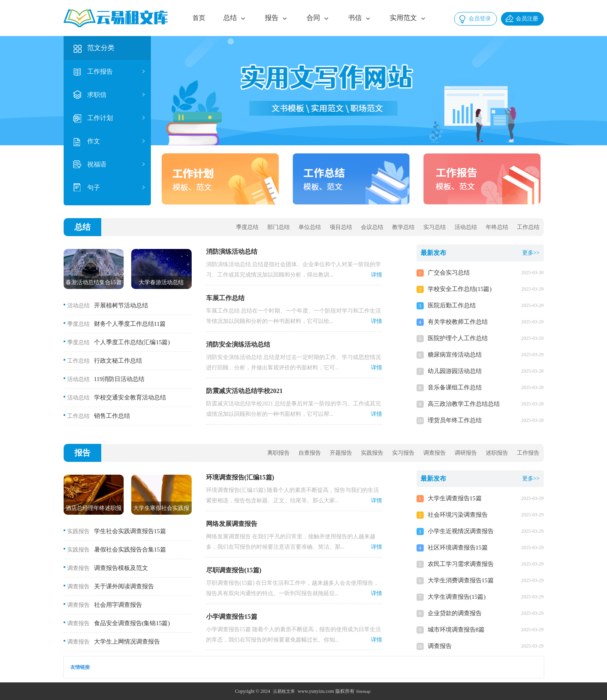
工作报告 (100, 71)
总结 (82, 227)
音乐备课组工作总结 (455, 387)
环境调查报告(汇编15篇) (240, 477)
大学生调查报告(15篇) (457, 597)
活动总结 (466, 227)
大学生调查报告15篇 (455, 498)
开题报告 (341, 453)
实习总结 (435, 227)
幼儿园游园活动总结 (455, 371)
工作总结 (528, 227)
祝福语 (97, 164)
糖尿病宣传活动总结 (455, 355)
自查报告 (310, 453)
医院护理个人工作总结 (458, 338)
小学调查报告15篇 (232, 617)
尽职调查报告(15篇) (234, 570)
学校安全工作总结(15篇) (460, 289)
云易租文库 (284, 691)
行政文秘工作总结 (118, 361)
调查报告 (435, 453)
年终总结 (497, 227)
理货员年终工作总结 (455, 420)
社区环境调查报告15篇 (458, 548)
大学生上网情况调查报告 (127, 642)
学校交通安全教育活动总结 (130, 397)
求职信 (97, 95)
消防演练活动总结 (232, 252)
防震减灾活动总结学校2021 (244, 391)
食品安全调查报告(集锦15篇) (132, 623)
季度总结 (247, 227)
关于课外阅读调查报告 (124, 586)
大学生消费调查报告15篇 (461, 580)
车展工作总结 (225, 298)
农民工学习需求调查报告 (461, 564)
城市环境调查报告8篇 (456, 630)
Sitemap (363, 691)
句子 (94, 188)
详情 (377, 275)
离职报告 (278, 453)
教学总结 (403, 227)
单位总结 (310, 227)
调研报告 (466, 453)
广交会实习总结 (449, 273)
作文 (94, 141)
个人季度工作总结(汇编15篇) (132, 342)
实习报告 (403, 453)
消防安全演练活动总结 (238, 344)
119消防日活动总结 (119, 379)
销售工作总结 (112, 416)
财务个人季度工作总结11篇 (130, 324)
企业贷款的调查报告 (455, 613)
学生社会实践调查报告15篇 (130, 531)
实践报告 (372, 453)
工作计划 (100, 118)
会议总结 (372, 227)
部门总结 (278, 227)
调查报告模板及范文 (121, 568)
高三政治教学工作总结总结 (464, 404)
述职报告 (497, 453)
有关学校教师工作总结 (458, 322)
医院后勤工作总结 (452, 305)
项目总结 (341, 227)
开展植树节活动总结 (121, 305)
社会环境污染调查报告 (458, 515)
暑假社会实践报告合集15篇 (130, 550)
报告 (82, 453)
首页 (199, 18)
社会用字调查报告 (118, 605)
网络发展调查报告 (232, 524)
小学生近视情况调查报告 (461, 531)
